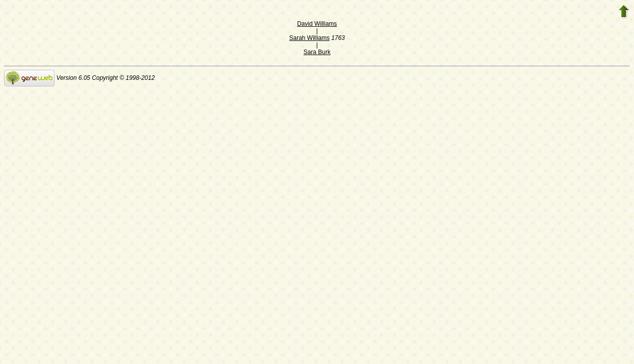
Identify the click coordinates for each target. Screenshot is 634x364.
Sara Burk (317, 52)
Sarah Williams (309, 38)
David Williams (317, 24)
